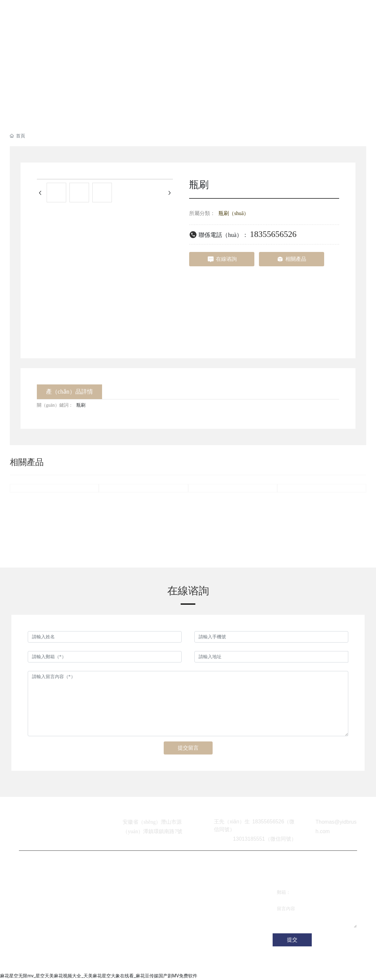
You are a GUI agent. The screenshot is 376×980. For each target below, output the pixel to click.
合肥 (148, 964)
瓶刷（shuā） (234, 213)
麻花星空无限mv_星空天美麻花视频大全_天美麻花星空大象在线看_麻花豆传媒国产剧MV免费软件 (99, 976)
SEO (159, 964)
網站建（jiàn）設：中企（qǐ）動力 (107, 964)
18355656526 (273, 234)
